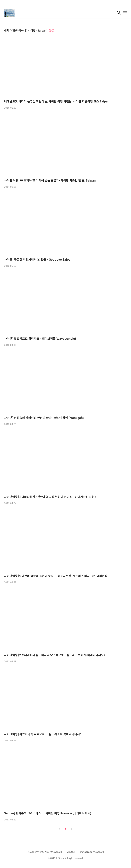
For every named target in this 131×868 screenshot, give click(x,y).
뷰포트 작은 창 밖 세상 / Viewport (45, 852)
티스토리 (71, 852)
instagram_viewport (92, 852)
